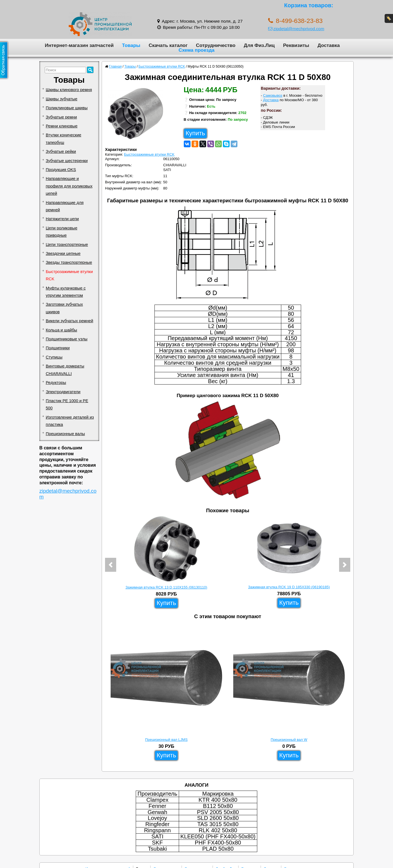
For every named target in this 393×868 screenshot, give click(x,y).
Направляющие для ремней (65, 206)
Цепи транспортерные (67, 245)
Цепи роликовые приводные (62, 232)
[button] (111, 565)
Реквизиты (296, 45)
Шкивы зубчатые (62, 99)
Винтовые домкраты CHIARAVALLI (65, 370)
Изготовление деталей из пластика (70, 421)
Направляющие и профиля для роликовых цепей (69, 186)
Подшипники (58, 348)
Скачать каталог (168, 45)
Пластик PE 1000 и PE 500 (67, 404)
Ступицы (54, 357)
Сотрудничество (215, 45)
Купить (196, 133)
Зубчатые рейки (61, 151)
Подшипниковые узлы (67, 339)
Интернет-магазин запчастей (79, 45)
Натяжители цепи (62, 219)
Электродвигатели (63, 392)
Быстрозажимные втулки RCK (69, 275)
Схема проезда (196, 50)
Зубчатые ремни (61, 117)
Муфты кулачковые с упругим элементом (66, 292)
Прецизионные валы (65, 434)
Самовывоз (273, 95)
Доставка (329, 45)
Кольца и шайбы (61, 330)
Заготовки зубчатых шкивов (64, 308)
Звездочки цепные (63, 253)
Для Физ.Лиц (259, 45)
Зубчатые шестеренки (67, 161)
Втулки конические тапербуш (64, 139)
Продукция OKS (61, 170)
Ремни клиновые (62, 126)
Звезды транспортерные (69, 262)
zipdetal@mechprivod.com (296, 29)
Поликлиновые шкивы (67, 108)
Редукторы (56, 383)
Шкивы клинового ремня (69, 90)
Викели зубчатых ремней (70, 321)
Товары (131, 45)
